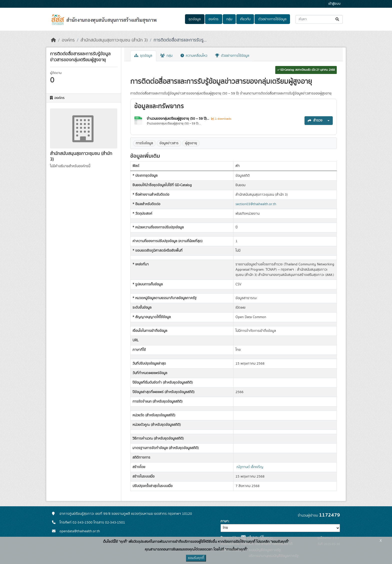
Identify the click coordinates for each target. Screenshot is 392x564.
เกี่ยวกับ (245, 19)
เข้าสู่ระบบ (334, 4)
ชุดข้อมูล (195, 19)
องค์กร (213, 19)
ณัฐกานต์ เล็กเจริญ (250, 467)
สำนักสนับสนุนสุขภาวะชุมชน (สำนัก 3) (114, 40)
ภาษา (224, 521)
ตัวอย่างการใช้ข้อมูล (272, 19)
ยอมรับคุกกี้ (196, 558)
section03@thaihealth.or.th (256, 204)
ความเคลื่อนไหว (194, 56)
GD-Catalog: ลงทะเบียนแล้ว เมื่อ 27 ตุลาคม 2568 (306, 70)
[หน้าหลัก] (53, 40)
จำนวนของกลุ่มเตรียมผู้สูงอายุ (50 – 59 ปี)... (178, 119)
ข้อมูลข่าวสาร (169, 143)
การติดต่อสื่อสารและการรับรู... (180, 40)
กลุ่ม (229, 19)
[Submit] (338, 19)
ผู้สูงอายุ (191, 143)
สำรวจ (315, 120)
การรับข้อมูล (144, 143)
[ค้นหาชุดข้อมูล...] (319, 19)
